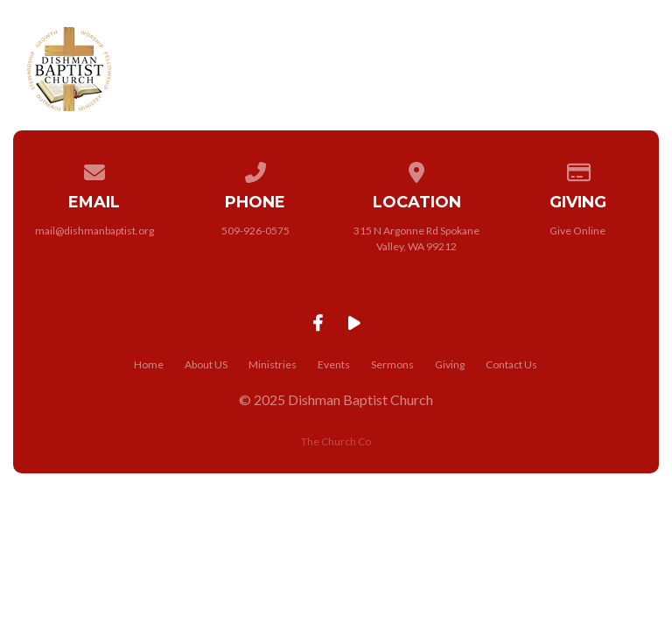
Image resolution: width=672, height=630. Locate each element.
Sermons (392, 364)
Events (334, 364)
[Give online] (578, 169)
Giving (450, 364)
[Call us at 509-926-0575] (255, 169)
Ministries (273, 364)
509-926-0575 (255, 231)
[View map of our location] (416, 169)
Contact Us (511, 364)
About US (206, 364)
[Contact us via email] (94, 169)
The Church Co (336, 441)
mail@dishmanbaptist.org (94, 231)
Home (149, 364)
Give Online (577, 231)
